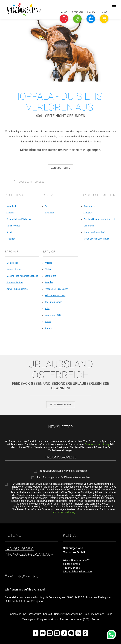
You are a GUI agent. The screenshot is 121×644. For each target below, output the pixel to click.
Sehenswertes (13, 226)
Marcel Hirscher (14, 269)
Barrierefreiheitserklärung (68, 614)
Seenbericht (50, 276)
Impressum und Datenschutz (25, 614)
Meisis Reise (12, 263)
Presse (48, 322)
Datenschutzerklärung (97, 444)
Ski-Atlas (49, 282)
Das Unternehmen (53, 302)
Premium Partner (15, 282)
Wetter (48, 269)
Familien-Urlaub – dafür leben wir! (100, 219)
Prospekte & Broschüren (56, 289)
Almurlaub (12, 206)
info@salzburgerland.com (77, 572)
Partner (64, 619)
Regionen (49, 213)
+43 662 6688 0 (72, 568)
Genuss (10, 213)
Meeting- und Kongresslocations (22, 276)
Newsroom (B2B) (53, 315)
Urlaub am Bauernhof (94, 232)
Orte (47, 206)
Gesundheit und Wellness (19, 219)
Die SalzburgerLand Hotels (96, 239)
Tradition (11, 239)
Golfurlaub (89, 226)
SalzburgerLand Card (55, 295)
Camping (88, 213)
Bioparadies (89, 206)
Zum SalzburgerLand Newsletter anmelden (63, 471)
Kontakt (49, 328)
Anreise (48, 263)
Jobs (47, 308)
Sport (9, 232)
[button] (64, 19)
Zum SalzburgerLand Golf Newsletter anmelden (63, 477)
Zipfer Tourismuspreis (17, 289)
